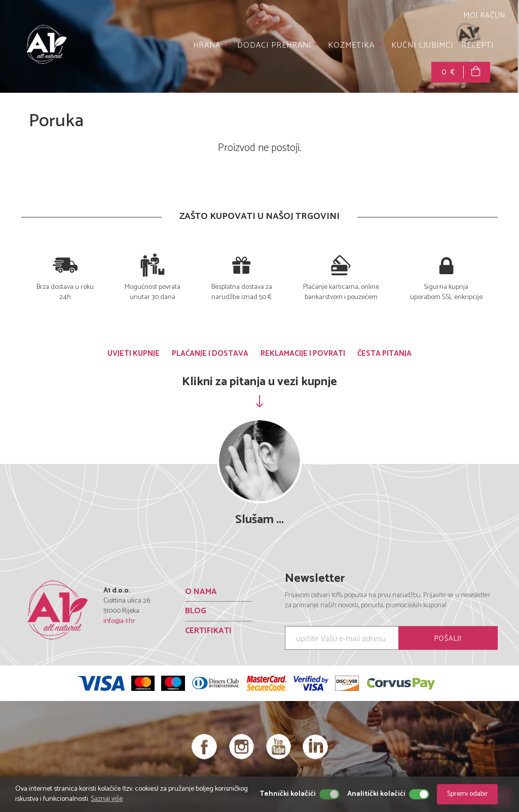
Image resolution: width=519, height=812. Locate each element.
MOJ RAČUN (483, 15)
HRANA (211, 45)
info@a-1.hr (119, 621)
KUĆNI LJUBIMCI (422, 45)
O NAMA (201, 591)
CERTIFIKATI (208, 630)
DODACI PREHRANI (279, 45)
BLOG (196, 611)
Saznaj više (107, 799)
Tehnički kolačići (288, 794)
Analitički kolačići (376, 794)
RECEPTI (477, 45)
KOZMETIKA (356, 45)
